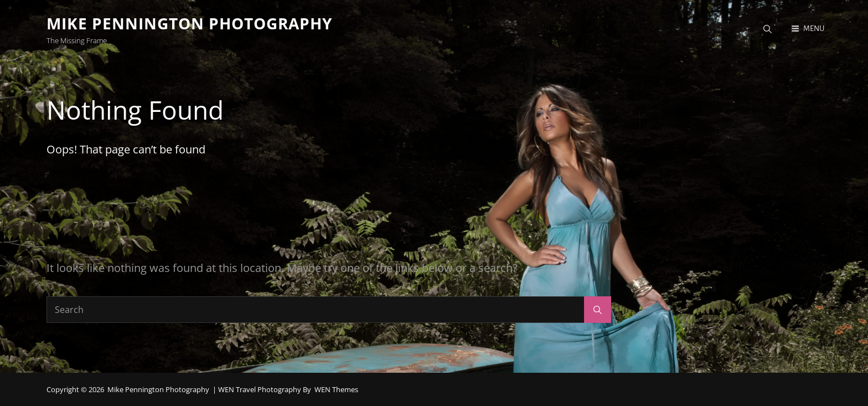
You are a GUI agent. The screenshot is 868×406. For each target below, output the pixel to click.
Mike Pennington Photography (189, 23)
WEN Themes (336, 389)
